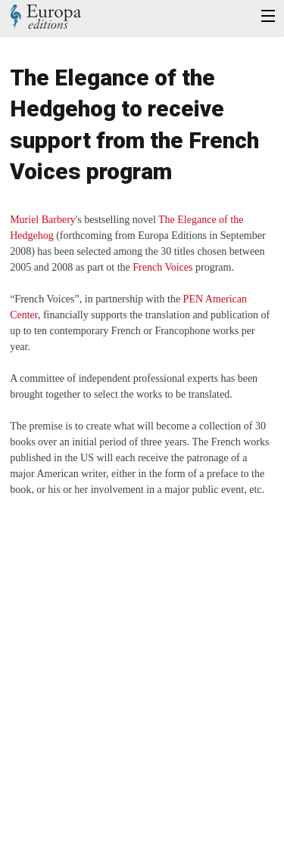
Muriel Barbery (43, 220)
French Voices (162, 267)
